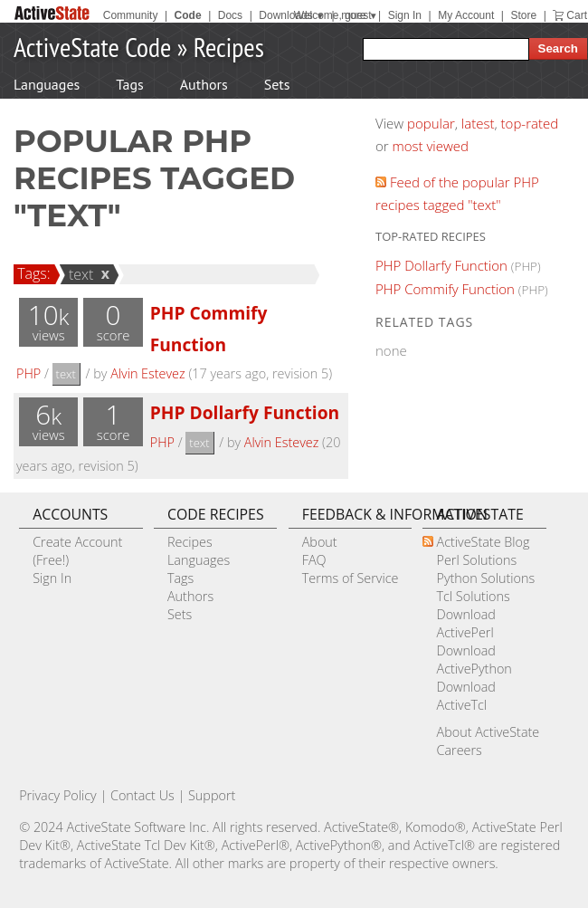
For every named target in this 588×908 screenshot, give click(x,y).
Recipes (229, 47)
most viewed (431, 146)
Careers (459, 750)
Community (131, 15)
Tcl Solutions (473, 596)
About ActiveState (488, 732)
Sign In (405, 15)
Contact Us (142, 795)
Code (188, 15)
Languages (47, 84)
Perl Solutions (476, 560)
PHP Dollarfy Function (245, 412)
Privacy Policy (58, 795)
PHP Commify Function (445, 289)
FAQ (314, 560)
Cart (577, 15)
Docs (230, 15)
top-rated (530, 123)
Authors (204, 84)
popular (431, 123)
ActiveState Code (92, 47)
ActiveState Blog (483, 542)
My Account (466, 15)
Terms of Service (351, 578)
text (79, 274)
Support (212, 795)
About (320, 542)
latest (478, 123)
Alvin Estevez (148, 373)
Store (523, 15)
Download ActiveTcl (465, 696)
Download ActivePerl (465, 623)
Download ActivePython (474, 659)
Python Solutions (485, 578)
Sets (277, 84)
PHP (28, 373)
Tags (129, 84)
